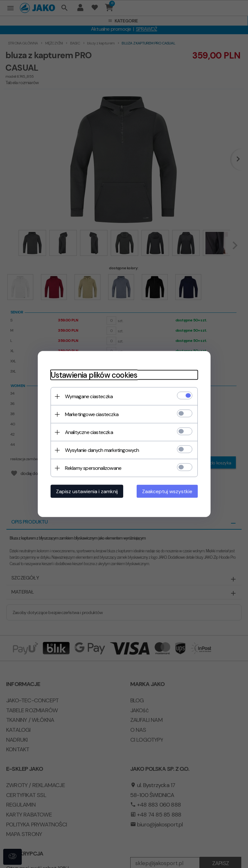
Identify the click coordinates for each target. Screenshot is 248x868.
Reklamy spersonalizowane (93, 468)
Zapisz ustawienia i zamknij (87, 491)
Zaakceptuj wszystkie (167, 491)
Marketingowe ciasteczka (92, 414)
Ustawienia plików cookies (94, 375)
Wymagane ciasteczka (89, 396)
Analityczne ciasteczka (89, 432)
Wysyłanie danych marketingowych (102, 450)
